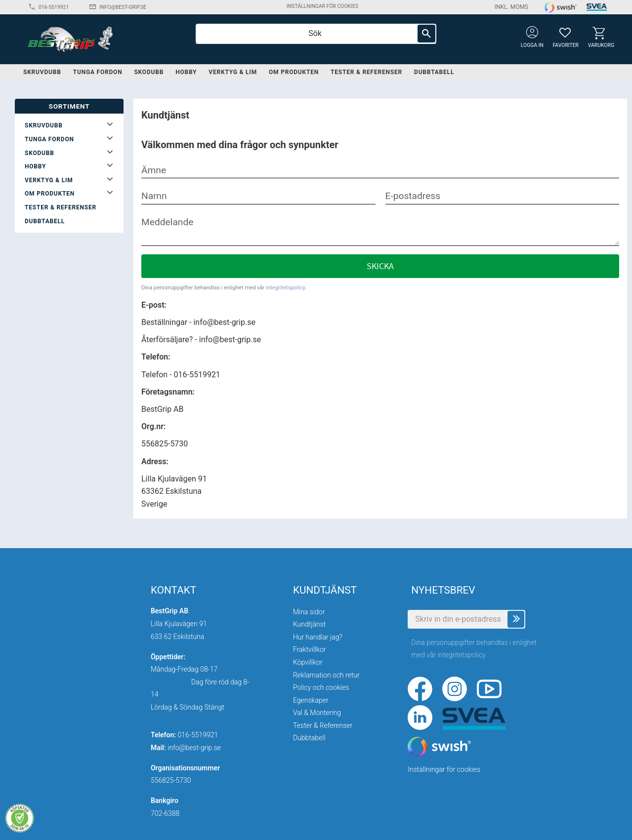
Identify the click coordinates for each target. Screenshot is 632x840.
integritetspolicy (285, 288)
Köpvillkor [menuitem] (308, 662)
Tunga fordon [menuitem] (98, 72)
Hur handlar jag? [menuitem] (318, 637)
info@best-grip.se (123, 7)
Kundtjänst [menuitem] (309, 624)
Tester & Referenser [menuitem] (366, 72)
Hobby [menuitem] (186, 72)
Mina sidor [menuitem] (309, 612)
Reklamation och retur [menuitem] (326, 675)
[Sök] (426, 34)
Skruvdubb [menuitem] (42, 72)
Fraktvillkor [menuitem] (310, 649)
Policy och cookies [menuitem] (321, 687)
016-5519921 (54, 7)
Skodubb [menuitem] (149, 72)
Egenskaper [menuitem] (311, 700)
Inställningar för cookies (322, 6)
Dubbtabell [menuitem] (434, 72)
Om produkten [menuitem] (294, 72)
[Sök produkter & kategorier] (316, 34)
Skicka (380, 266)
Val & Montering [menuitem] (317, 713)
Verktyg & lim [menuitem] (233, 72)
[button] (565, 32)
